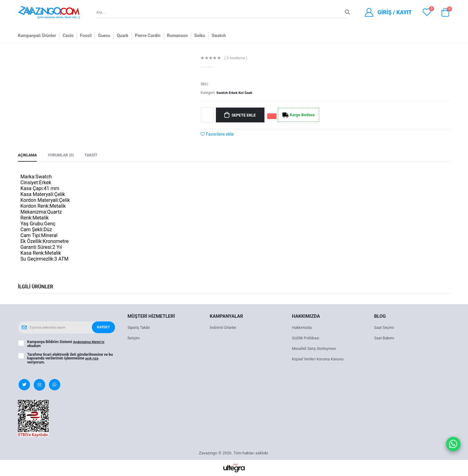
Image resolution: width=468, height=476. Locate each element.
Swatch (219, 36)
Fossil (86, 36)
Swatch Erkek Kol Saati (235, 93)
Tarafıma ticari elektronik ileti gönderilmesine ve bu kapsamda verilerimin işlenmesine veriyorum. (70, 359)
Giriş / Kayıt (395, 12)
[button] (445, 14)
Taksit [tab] (94, 155)
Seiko (200, 36)
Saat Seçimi (384, 328)
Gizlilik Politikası (307, 339)
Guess (104, 36)
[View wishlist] (427, 12)
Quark (122, 36)
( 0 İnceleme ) (237, 58)
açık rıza (92, 359)
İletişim (134, 339)
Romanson (177, 36)
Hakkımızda (303, 328)
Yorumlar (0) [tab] (63, 155)
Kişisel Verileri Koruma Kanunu (319, 360)
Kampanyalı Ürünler (37, 36)
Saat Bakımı (385, 339)
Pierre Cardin (148, 36)
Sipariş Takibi (139, 328)
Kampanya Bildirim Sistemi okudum (67, 344)
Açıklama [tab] (28, 155)
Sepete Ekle (245, 115)
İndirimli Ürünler (224, 328)
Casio (68, 36)
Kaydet (103, 328)
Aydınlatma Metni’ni (90, 342)
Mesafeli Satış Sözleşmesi (315, 349)
